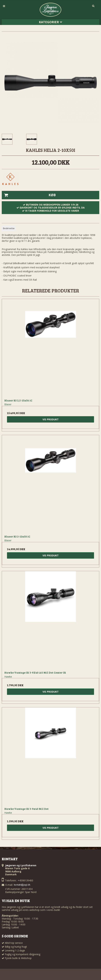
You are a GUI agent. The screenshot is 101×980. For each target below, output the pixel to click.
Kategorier (50, 22)
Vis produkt (51, 419)
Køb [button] (29, 195)
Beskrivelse (9, 228)
